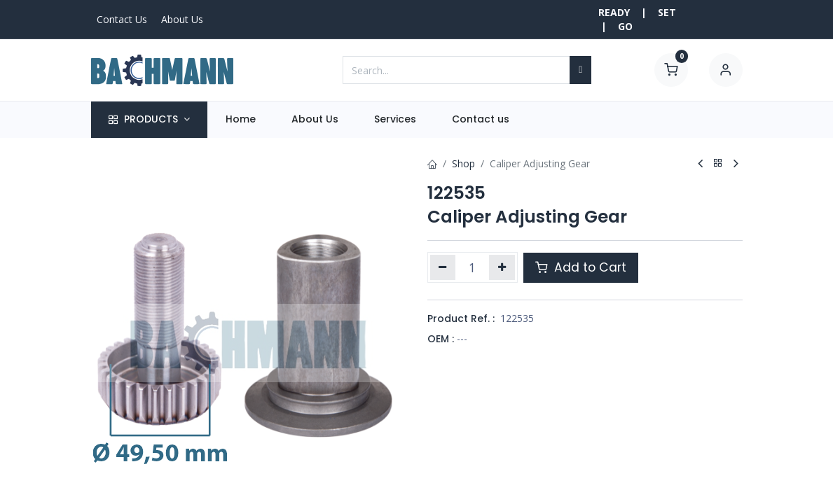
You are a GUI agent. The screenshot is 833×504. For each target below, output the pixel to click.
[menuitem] (240, 120)
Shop (463, 163)
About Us (182, 19)
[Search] (580, 70)
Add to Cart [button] (581, 267)
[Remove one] (443, 267)
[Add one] (502, 267)
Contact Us (122, 19)
